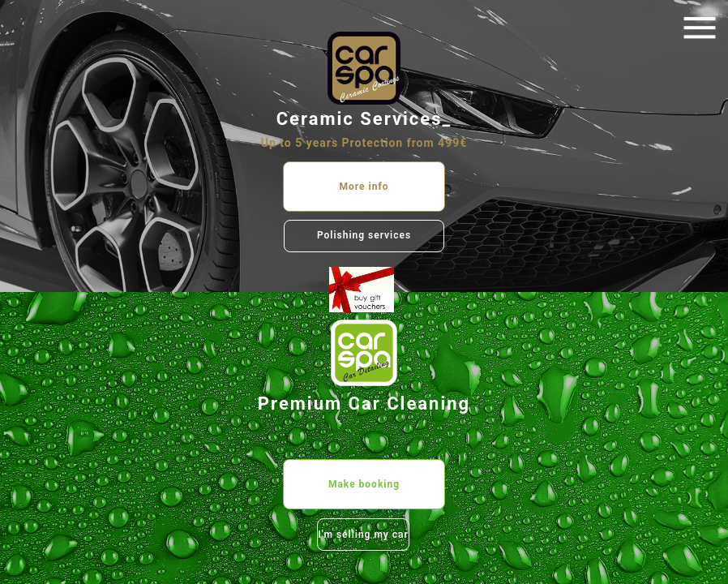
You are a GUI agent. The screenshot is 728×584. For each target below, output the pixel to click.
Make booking (364, 484)
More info (364, 187)
